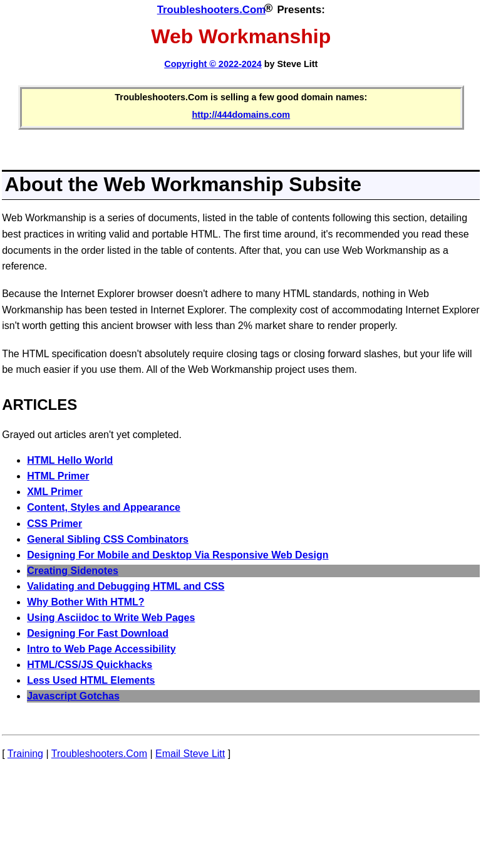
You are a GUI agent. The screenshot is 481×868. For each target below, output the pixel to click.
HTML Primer (58, 476)
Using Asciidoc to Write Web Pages (111, 618)
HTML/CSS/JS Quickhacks (90, 665)
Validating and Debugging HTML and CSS (126, 586)
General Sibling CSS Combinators (108, 539)
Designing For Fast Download (98, 633)
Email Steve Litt (190, 754)
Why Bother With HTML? (85, 602)
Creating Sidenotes (73, 571)
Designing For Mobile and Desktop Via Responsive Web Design (178, 555)
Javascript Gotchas (73, 696)
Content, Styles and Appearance (104, 507)
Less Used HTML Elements (91, 680)
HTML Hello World (70, 460)
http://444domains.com (241, 115)
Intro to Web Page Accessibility (101, 649)
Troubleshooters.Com (211, 10)
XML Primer (55, 492)
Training (25, 754)
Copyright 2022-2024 (213, 64)
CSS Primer (54, 524)
